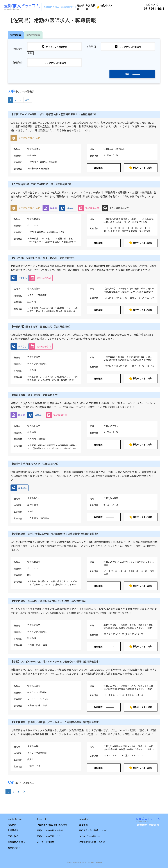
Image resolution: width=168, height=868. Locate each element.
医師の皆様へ (14, 836)
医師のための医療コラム (49, 836)
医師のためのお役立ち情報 (50, 830)
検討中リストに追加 (141, 168)
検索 (127, 74)
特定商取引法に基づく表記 (92, 842)
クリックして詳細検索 (54, 47)
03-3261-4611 (154, 9)
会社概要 (83, 825)
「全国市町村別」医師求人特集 (52, 825)
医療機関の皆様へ (16, 842)
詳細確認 (98, 168)
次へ (28, 100)
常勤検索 (80, 7)
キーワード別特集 (46, 842)
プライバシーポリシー (90, 836)
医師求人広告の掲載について (93, 830)
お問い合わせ (14, 848)
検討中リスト (105, 7)
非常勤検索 (91, 7)
